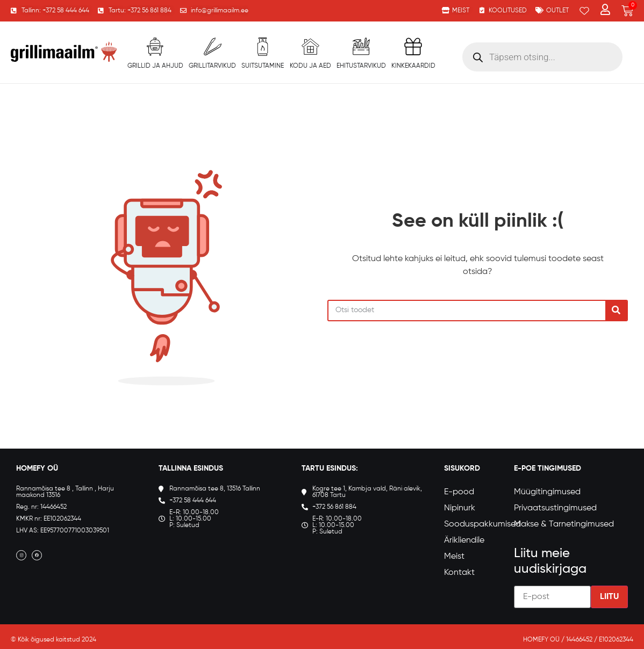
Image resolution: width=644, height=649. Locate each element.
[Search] (616, 311)
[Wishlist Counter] (584, 11)
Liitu (609, 597)
